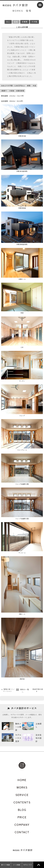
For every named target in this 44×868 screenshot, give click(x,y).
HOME (22, 780)
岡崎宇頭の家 (38, 690)
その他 (34, 22)
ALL (8, 22)
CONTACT (22, 832)
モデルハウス (28, 865)
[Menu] (40, 5)
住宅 (16, 22)
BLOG (22, 810)
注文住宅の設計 (39, 738)
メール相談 (17, 865)
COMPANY (22, 825)
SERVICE (22, 795)
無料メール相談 (18, 727)
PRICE (22, 817)
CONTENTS (22, 802)
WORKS (22, 787)
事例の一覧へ (23, 691)
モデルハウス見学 (18, 738)
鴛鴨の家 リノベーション (8, 690)
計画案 (25, 22)
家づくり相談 (6, 865)
